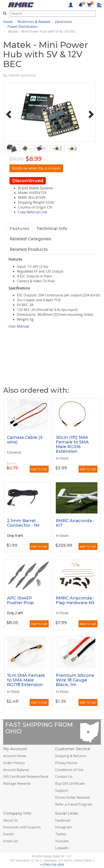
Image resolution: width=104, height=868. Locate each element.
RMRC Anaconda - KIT (75, 523)
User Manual (19, 326)
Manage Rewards (17, 783)
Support (62, 790)
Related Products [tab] (29, 249)
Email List (11, 841)
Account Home (15, 756)
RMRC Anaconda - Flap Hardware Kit (75, 600)
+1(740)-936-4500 (52, 865)
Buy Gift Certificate (70, 783)
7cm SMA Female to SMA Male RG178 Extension (26, 680)
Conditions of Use (69, 770)
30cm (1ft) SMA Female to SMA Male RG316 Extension (72, 444)
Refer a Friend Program (74, 804)
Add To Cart (39, 469)
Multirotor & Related (34, 22)
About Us (11, 820)
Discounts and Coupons (22, 827)
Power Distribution (22, 27)
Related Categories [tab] (31, 239)
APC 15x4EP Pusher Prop (20, 600)
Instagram (63, 827)
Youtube (62, 841)
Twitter (61, 834)
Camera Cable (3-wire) (25, 440)
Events (8, 834)
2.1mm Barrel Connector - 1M (23, 523)
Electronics (64, 22)
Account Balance (16, 770)
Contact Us (64, 777)
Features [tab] (19, 228)
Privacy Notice (66, 763)
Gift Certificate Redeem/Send (26, 777)
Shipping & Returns (71, 756)
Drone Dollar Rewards (73, 797)
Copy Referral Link (33, 212)
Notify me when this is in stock (36, 168)
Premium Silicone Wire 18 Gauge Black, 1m (75, 680)
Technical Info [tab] (52, 228)
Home (8, 22)
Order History (14, 763)
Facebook (63, 820)
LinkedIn (62, 848)
